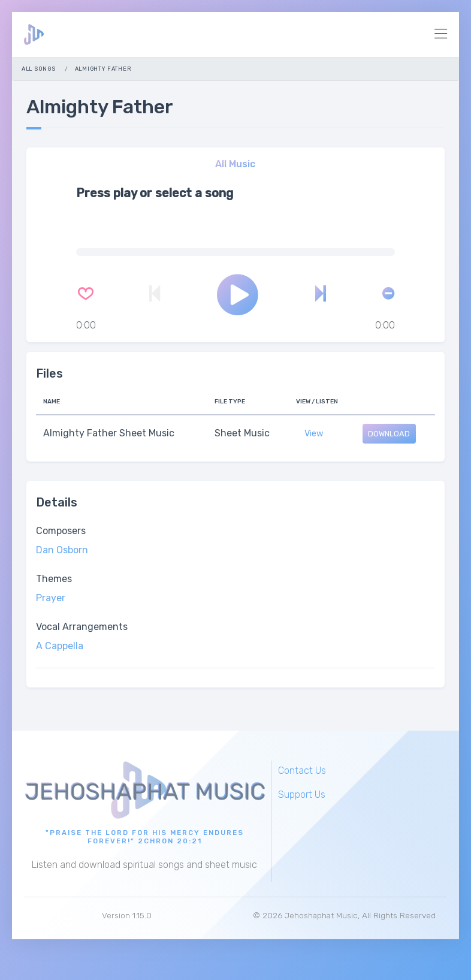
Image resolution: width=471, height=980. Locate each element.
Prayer (51, 598)
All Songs (38, 69)
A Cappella (60, 646)
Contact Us (302, 771)
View (314, 434)
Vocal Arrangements (82, 627)
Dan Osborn (62, 550)
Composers (61, 531)
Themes (54, 579)
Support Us (302, 794)
